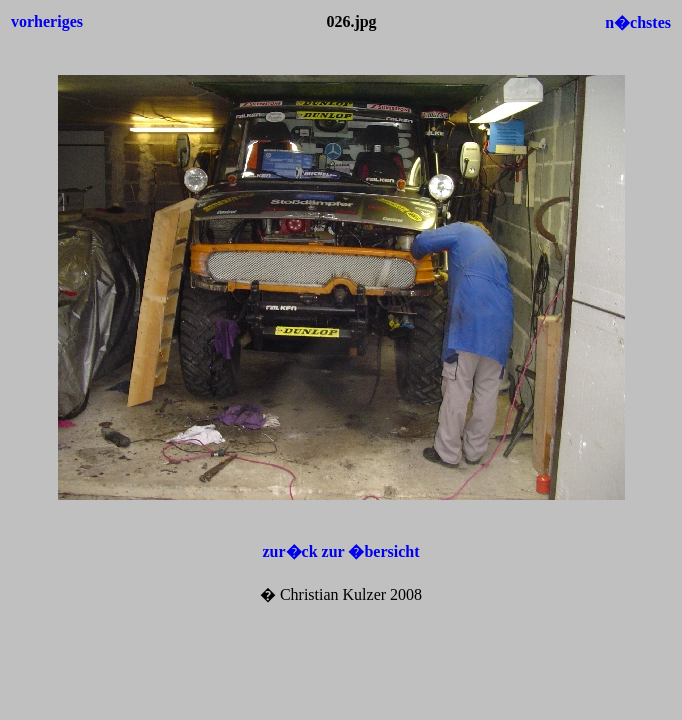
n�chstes (638, 22)
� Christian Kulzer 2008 (341, 594)
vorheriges (47, 21)
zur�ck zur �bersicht (340, 551)
